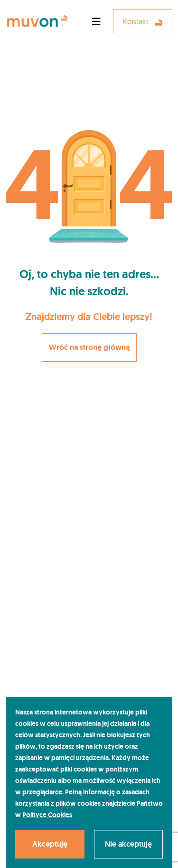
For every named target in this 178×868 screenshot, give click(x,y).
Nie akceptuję (128, 844)
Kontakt (143, 21)
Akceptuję (50, 844)
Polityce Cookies (47, 815)
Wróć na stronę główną (89, 347)
